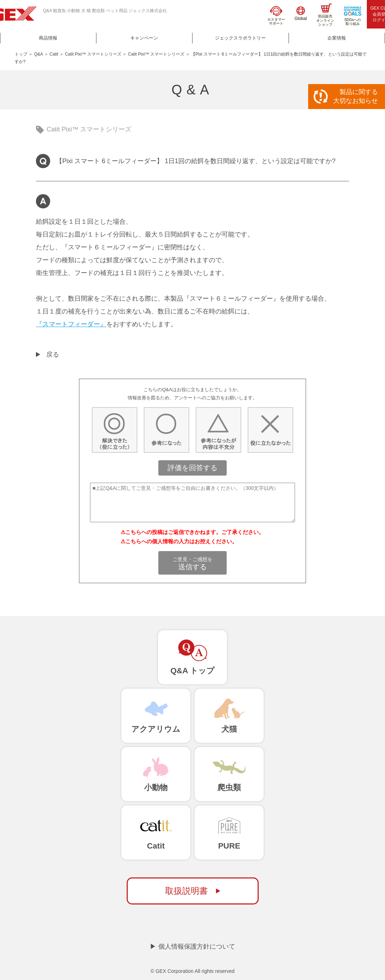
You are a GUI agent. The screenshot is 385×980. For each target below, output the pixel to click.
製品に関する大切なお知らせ (355, 96)
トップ (21, 54)
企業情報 (337, 38)
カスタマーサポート (276, 16)
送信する (192, 564)
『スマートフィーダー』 (71, 324)
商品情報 (48, 38)
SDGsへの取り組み (353, 16)
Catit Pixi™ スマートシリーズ (93, 54)
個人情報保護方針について (197, 947)
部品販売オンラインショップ (325, 15)
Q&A (39, 54)
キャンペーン (144, 38)
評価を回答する (192, 468)
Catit (54, 54)
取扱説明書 (186, 891)
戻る (53, 354)
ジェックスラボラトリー (240, 38)
